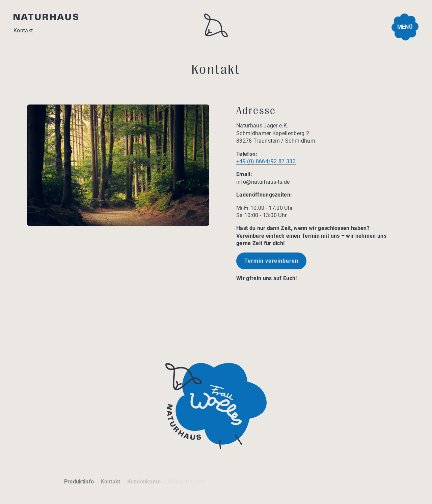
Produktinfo (79, 482)
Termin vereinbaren (271, 261)
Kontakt (110, 482)
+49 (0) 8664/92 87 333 (266, 161)
